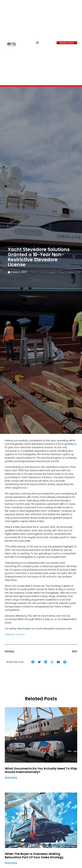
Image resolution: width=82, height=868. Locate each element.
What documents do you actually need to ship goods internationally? (41, 770)
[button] (37, 43)
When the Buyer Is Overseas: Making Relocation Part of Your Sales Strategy (34, 856)
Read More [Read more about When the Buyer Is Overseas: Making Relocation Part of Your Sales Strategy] (11, 863)
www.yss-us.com (15, 634)
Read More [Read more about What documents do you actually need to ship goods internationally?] (11, 777)
